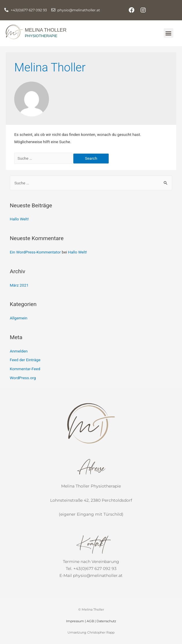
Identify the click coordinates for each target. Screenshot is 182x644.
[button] (169, 33)
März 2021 (19, 285)
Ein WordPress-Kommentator (35, 252)
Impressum (75, 621)
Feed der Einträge (25, 360)
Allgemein (19, 318)
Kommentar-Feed (25, 369)
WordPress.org (23, 378)
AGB (90, 621)
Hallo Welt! (19, 219)
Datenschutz (106, 621)
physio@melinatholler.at (98, 575)
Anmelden (19, 351)
